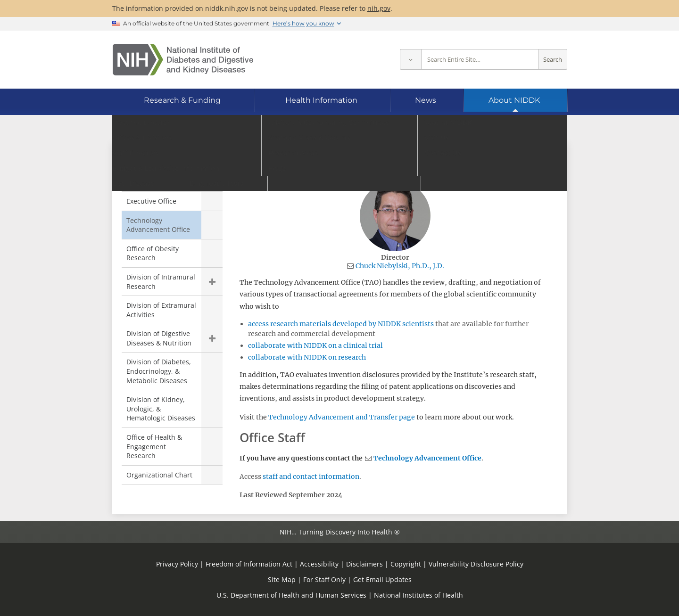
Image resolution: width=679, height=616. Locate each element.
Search (553, 60)
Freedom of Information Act (249, 564)
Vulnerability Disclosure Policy (476, 564)
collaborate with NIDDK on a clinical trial (315, 345)
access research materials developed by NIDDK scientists (341, 324)
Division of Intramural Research (161, 282)
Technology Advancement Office (427, 458)
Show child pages (212, 282)
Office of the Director (159, 182)
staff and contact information (311, 476)
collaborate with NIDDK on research (307, 357)
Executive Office (151, 201)
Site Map (282, 579)
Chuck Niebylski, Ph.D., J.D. (400, 266)
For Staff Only (324, 579)
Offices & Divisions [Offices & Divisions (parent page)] (165, 162)
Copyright (406, 564)
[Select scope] (410, 60)
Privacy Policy (177, 564)
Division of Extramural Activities (161, 310)
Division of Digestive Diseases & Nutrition (159, 338)
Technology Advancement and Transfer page (342, 417)
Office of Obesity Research (153, 253)
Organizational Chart (159, 475)
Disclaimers (364, 564)
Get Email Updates (382, 579)
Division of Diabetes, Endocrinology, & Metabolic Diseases (159, 371)
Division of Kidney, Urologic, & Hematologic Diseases (161, 409)
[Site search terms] (480, 60)
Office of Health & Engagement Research (154, 446)
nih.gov (379, 8)
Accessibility (319, 564)
